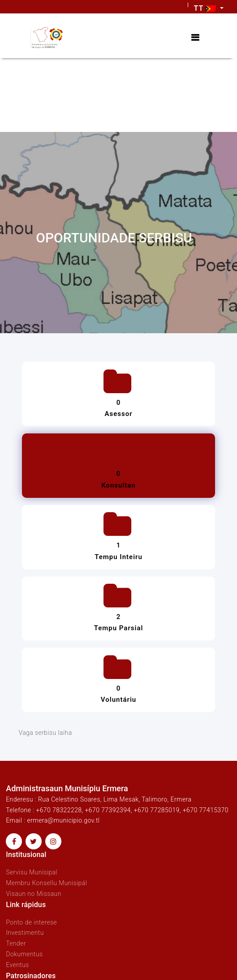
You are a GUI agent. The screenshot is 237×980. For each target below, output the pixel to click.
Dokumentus (24, 954)
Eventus (17, 965)
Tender (16, 943)
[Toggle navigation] (195, 38)
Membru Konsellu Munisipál (46, 883)
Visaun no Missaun (34, 894)
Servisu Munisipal (32, 872)
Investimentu (25, 933)
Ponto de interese (31, 922)
